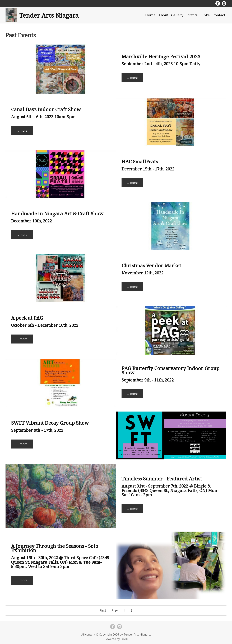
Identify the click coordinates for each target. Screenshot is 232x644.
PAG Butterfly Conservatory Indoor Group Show (170, 370)
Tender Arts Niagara (49, 15)
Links (205, 15)
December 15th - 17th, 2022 (148, 169)
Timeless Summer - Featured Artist (162, 479)
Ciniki (124, 639)
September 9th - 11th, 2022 (148, 380)
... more (132, 78)
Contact (219, 15)
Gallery (177, 15)
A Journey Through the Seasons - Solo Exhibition (55, 548)
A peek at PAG (27, 318)
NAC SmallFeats (140, 161)
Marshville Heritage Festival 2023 (161, 56)
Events (192, 15)
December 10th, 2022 (31, 221)
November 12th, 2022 (143, 273)
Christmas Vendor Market (151, 265)
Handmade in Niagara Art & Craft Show (57, 213)
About (163, 15)
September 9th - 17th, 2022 (37, 430)
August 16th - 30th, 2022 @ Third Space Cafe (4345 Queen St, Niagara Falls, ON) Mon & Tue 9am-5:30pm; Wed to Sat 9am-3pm (60, 562)
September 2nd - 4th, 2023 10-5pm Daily (161, 64)
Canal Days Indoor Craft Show (46, 109)
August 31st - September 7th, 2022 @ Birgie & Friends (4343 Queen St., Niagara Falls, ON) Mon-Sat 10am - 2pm (170, 490)
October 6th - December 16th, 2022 (45, 325)
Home (150, 15)
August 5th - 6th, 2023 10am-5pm (43, 117)
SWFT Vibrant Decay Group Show (50, 423)
